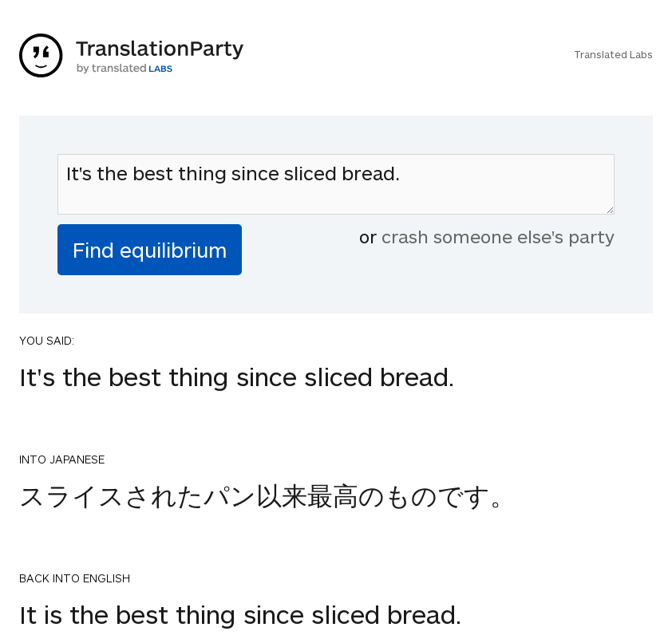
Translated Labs (613, 54)
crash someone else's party (498, 236)
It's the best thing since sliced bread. (336, 184)
